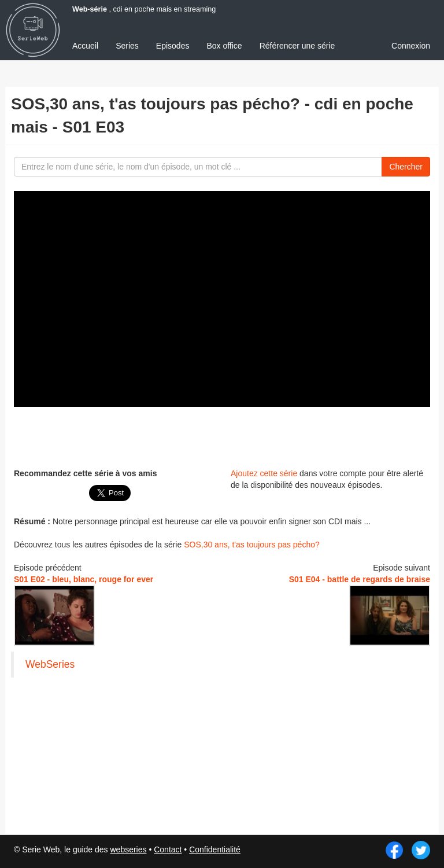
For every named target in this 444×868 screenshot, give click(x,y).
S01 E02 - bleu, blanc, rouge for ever (84, 579)
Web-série (90, 9)
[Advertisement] (222, 436)
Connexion (411, 46)
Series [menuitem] (127, 46)
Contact (168, 849)
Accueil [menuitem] (85, 46)
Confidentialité (215, 849)
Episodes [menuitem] (173, 46)
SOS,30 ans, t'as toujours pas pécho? (252, 545)
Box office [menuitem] (224, 46)
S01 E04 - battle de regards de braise (360, 579)
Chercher (406, 167)
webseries (128, 849)
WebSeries (50, 664)
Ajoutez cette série (264, 473)
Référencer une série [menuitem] (297, 46)
